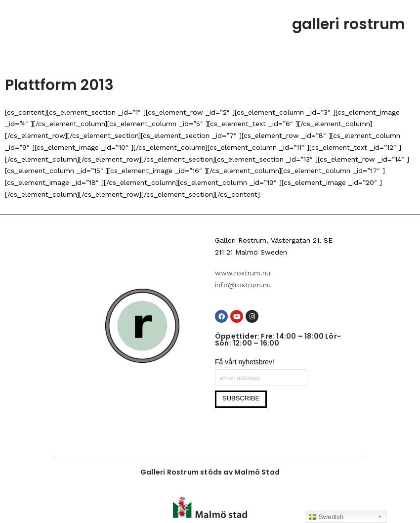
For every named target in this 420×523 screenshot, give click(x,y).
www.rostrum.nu (243, 273)
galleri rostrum (349, 24)
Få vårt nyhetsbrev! (245, 362)
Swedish (326, 517)
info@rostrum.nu (243, 285)
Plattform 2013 (59, 85)
